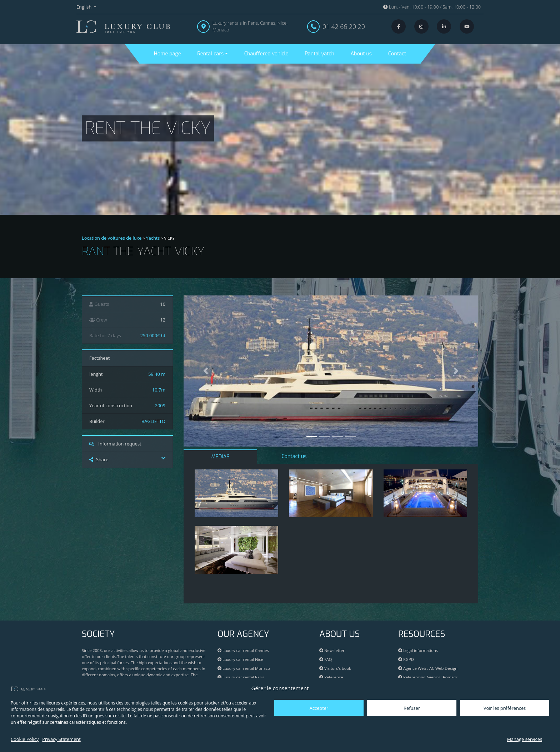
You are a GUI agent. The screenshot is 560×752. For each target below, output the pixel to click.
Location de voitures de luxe (112, 238)
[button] (206, 371)
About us (361, 54)
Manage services (524, 739)
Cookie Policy (25, 739)
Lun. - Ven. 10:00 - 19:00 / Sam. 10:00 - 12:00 (432, 7)
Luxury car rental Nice (240, 659)
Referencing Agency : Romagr (430, 677)
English (85, 7)
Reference (331, 677)
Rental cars (210, 54)
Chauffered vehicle (266, 54)
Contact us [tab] (294, 456)
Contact (397, 54)
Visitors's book (335, 668)
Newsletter (332, 650)
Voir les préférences (505, 708)
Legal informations (418, 650)
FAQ (326, 659)
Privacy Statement (61, 739)
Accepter (319, 708)
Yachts (153, 238)
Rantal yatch (319, 54)
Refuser (412, 708)
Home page (167, 54)
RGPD (406, 659)
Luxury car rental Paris (241, 677)
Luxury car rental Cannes (243, 650)
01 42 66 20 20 (344, 26)
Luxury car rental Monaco (244, 668)
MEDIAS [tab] (221, 457)
